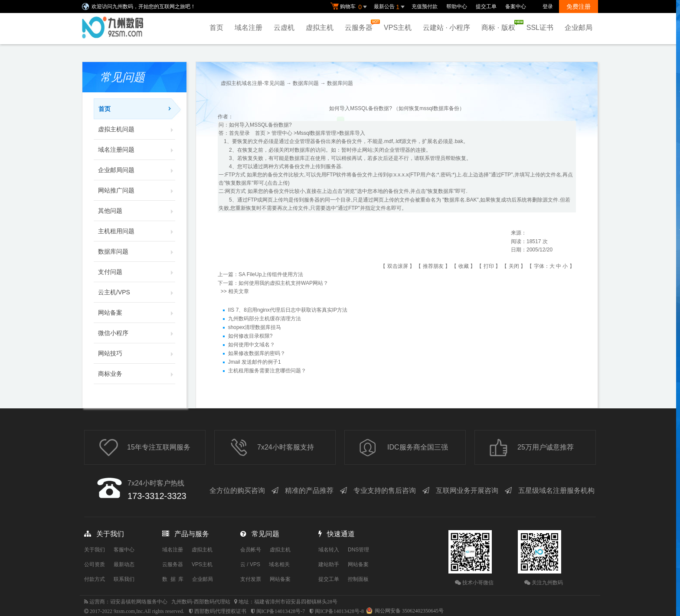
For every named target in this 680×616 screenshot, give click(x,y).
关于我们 (95, 550)
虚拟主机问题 (137, 129)
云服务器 (361, 25)
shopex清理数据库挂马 (255, 327)
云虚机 (284, 28)
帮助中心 (457, 7)
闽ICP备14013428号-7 (281, 611)
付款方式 (95, 579)
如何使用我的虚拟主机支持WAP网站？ (283, 283)
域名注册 (248, 28)
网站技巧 (137, 353)
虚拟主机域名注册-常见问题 (253, 83)
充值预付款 (425, 7)
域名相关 (279, 564)
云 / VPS (250, 564)
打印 (489, 266)
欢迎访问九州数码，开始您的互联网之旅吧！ (144, 7)
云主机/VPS (137, 292)
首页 (216, 28)
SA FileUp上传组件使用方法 (271, 274)
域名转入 (329, 550)
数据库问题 (137, 251)
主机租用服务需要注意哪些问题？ (267, 371)
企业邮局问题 (137, 170)
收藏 (464, 266)
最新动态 (124, 564)
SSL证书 (540, 28)
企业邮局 (579, 28)
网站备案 (137, 313)
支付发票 (251, 579)
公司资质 (95, 564)
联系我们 (124, 579)
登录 (548, 7)
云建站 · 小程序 (446, 28)
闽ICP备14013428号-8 (339, 611)
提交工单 (486, 7)
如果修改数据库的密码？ (257, 353)
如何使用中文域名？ (252, 345)
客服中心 (124, 550)
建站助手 (329, 564)
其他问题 (137, 211)
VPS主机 (398, 28)
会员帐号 (251, 550)
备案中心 (516, 7)
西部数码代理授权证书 (220, 611)
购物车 (350, 7)
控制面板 (358, 579)
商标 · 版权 (500, 26)
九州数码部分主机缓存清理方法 (265, 319)
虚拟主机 (320, 28)
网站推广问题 (137, 190)
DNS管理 (358, 550)
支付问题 (137, 272)
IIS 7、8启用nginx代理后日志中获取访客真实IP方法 (288, 310)
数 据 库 (173, 579)
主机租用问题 (137, 231)
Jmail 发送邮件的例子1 (255, 362)
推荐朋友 (433, 266)
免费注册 (579, 7)
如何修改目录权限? (250, 336)
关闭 (514, 266)
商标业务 (137, 374)
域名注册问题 (137, 150)
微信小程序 (137, 333)
